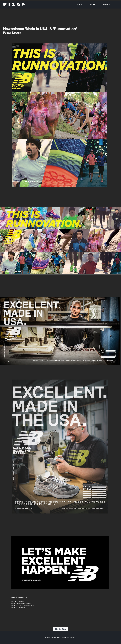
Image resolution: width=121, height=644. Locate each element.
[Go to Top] (60, 629)
